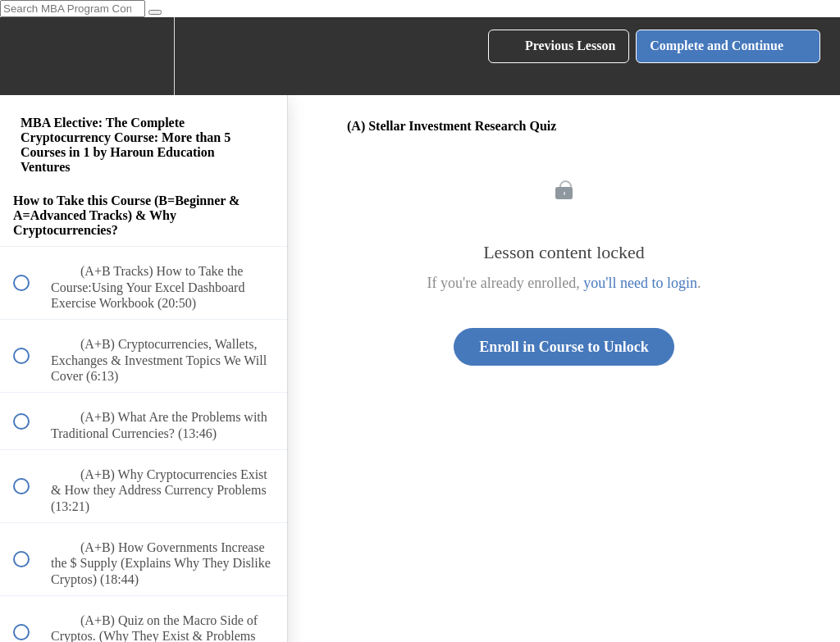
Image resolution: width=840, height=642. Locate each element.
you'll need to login (640, 283)
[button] (30, 56)
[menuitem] (144, 56)
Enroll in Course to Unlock (564, 347)
